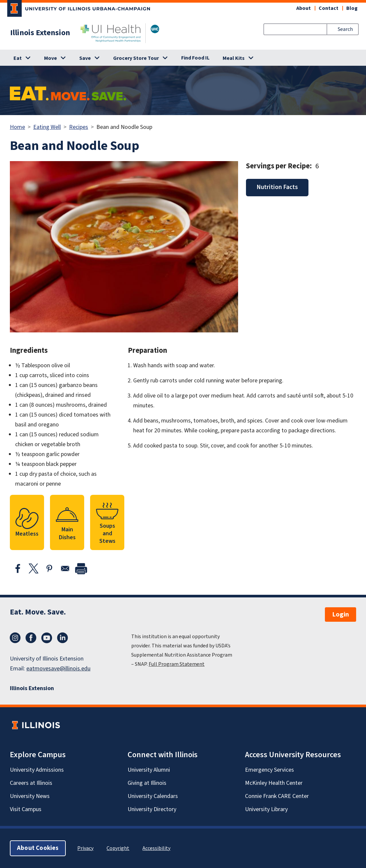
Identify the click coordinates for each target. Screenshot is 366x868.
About (304, 8)
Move (50, 58)
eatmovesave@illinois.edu (58, 669)
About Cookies (38, 848)
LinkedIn (62, 638)
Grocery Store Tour (136, 58)
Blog (352, 8)
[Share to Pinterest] (49, 568)
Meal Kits (234, 58)
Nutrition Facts (277, 187)
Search (345, 29)
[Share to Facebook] (18, 568)
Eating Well (47, 127)
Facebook (31, 638)
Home (17, 127)
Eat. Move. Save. (38, 612)
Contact (329, 8)
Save (85, 58)
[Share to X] (34, 568)
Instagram (15, 638)
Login (341, 615)
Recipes (79, 127)
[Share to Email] (65, 568)
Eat (18, 58)
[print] (81, 568)
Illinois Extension (40, 33)
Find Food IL (195, 58)
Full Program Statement (177, 664)
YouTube (47, 638)
